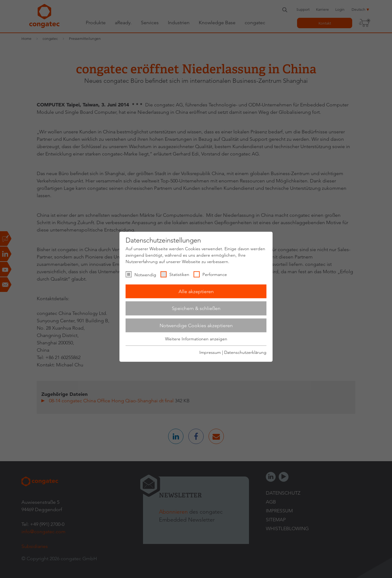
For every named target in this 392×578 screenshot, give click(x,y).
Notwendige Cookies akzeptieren (196, 325)
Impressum (210, 352)
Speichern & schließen (196, 308)
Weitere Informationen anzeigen (196, 339)
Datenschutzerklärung (245, 352)
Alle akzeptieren (196, 291)
